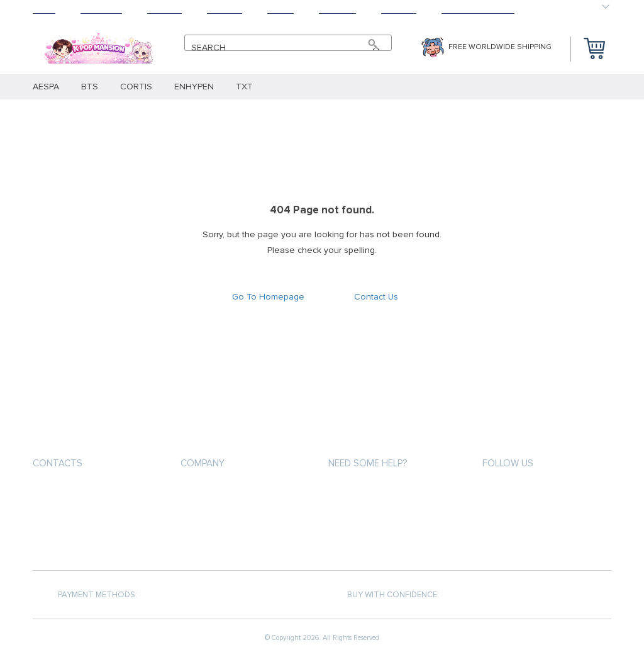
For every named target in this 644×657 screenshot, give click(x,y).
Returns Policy (212, 537)
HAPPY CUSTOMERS (478, 10)
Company (203, 463)
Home (44, 10)
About (280, 10)
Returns (225, 10)
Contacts (58, 463)
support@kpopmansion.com (95, 493)
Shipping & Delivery (219, 514)
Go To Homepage (268, 297)
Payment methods (217, 492)
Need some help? (368, 463)
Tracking (337, 10)
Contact (399, 10)
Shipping (164, 10)
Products (101, 10)
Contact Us (376, 297)
